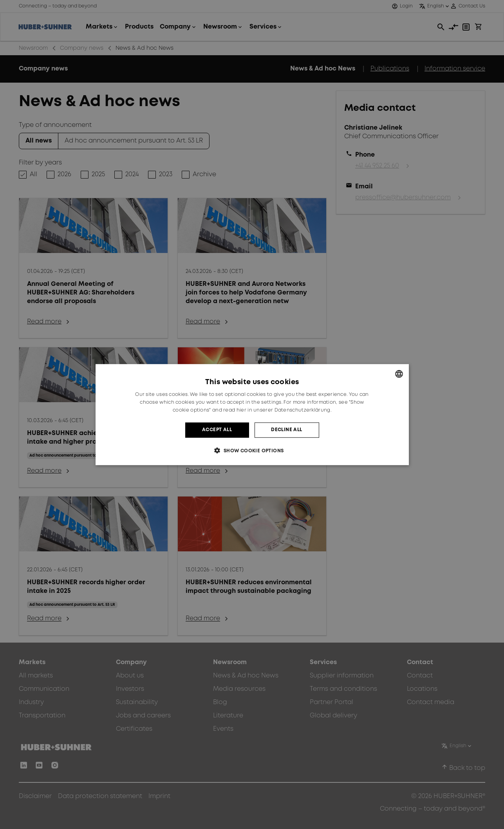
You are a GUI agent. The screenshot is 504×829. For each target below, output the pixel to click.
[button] (252, 451)
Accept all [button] (217, 430)
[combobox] (399, 374)
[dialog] (252, 414)
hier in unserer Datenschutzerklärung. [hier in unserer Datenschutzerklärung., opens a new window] (284, 410)
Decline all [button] (286, 430)
